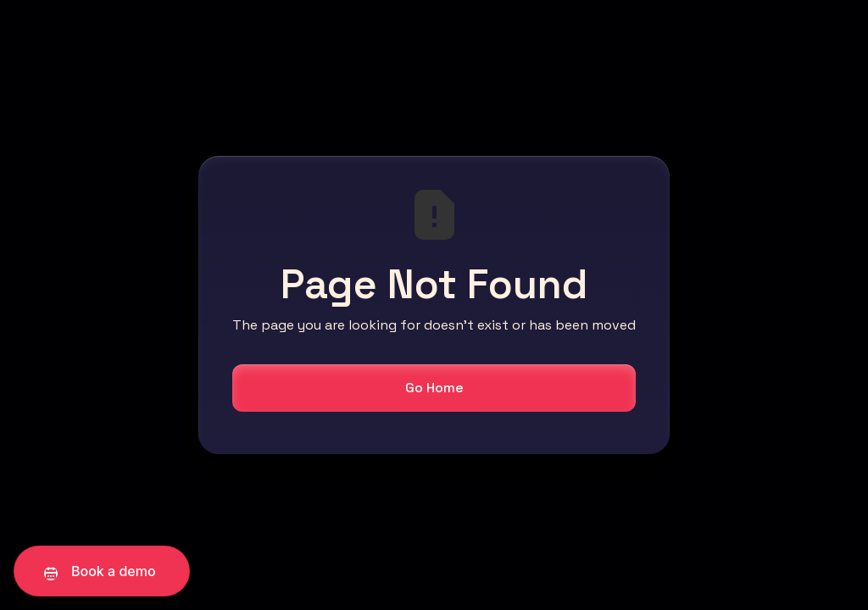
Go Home (434, 388)
